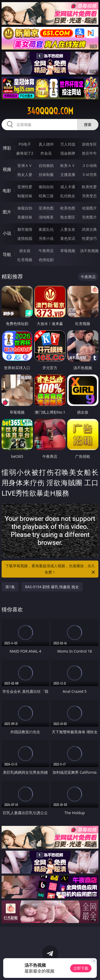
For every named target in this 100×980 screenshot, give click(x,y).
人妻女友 (68, 229)
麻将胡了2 (25, 153)
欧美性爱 (89, 187)
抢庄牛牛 (89, 153)
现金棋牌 (68, 153)
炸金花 (46, 153)
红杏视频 (25, 260)
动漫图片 (89, 208)
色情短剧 (46, 260)
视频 (7, 169)
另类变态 (89, 196)
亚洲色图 (46, 208)
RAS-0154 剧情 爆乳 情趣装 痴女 (52, 587)
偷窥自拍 (25, 208)
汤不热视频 (89, 251)
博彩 (7, 148)
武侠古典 (89, 229)
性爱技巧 (89, 238)
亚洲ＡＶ (25, 165)
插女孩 (25, 251)
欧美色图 (68, 208)
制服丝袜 (25, 196)
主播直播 (68, 174)
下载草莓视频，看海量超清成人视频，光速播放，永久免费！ (51, 569)
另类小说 (46, 238)
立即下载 (81, 968)
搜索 (88, 124)
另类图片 (89, 217)
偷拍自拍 (46, 187)
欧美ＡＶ (68, 165)
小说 (7, 233)
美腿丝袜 (25, 217)
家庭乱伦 (46, 229)
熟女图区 (68, 217)
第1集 (10, 587)
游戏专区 (89, 144)
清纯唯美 (46, 217)
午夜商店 (46, 251)
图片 (7, 212)
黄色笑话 (68, 238)
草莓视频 (68, 251)
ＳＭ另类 (89, 174)
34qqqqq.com (50, 111)
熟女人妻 (25, 174)
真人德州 (46, 144)
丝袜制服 (46, 174)
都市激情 (25, 229)
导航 (7, 254)
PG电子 (25, 144)
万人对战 (68, 144)
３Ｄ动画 (89, 165)
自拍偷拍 (46, 165)
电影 (7, 191)
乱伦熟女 (68, 196)
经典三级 (46, 196)
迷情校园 (25, 238)
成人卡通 (68, 187)
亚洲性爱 (25, 187)
